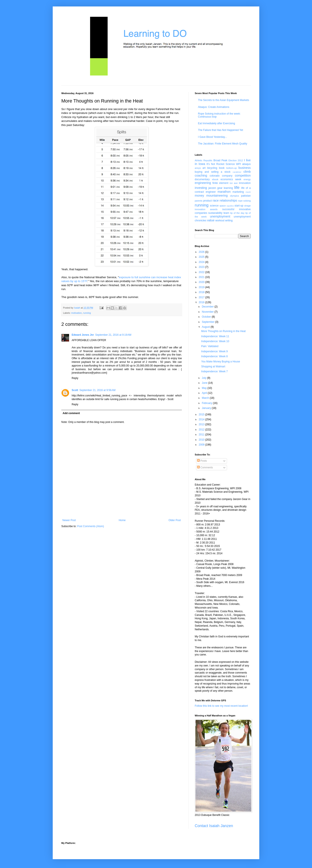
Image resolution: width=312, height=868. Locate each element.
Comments (205, 467)
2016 (202, 302)
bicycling (212, 168)
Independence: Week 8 (214, 356)
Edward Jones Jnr (83, 335)
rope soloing (244, 201)
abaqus (246, 164)
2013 (202, 424)
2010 (202, 440)
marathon (224, 192)
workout (220, 220)
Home (122, 520)
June (205, 383)
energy (247, 179)
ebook (215, 179)
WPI (239, 164)
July (205, 378)
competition (243, 175)
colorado (215, 176)
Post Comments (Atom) (90, 526)
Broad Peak (220, 160)
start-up (239, 206)
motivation (76, 313)
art (204, 168)
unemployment (220, 216)
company (227, 176)
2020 (202, 282)
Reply (75, 378)
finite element (220, 183)
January (207, 408)
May (205, 388)
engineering (203, 183)
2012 (202, 430)
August (206, 327)
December (208, 307)
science (214, 206)
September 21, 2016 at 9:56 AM (97, 390)
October (207, 317)
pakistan (246, 196)
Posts (202, 461)
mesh (248, 192)
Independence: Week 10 (215, 341)
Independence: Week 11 (215, 336)
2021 (202, 277)
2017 (202, 297)
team (226, 213)
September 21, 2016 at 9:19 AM (113, 335)
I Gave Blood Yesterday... (212, 137)
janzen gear (215, 188)
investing (201, 188)
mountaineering (217, 196)
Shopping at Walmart (213, 366)
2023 (202, 267)
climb (247, 172)
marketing (238, 192)
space (223, 206)
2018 (202, 292)
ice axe (234, 183)
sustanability (215, 213)
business (245, 168)
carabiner (237, 172)
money (199, 196)
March (206, 398)
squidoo (230, 206)
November (208, 312)
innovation (245, 183)
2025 (202, 257)
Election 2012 (236, 160)
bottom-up (232, 168)
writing (229, 220)
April (205, 393)
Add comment (71, 413)
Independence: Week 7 (214, 371)
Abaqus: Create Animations (214, 107)
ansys (198, 168)
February (207, 403)
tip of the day (237, 213)
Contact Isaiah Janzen (214, 826)
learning (228, 188)
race (216, 200)
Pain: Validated (210, 346)
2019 (202, 287)
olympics (235, 196)
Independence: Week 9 (214, 351)
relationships (228, 200)
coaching (201, 175)
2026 (202, 252)
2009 (202, 445)
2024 (202, 262)
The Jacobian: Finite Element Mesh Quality (223, 144)
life (237, 187)
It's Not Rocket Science (221, 164)
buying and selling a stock (213, 172)
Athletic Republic (204, 160)
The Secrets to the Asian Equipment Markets (223, 100)
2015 (202, 415)
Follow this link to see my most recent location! (221, 706)
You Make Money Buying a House (221, 362)
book (222, 168)
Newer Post (69, 520)
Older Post (175, 520)
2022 (202, 272)
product (207, 201)
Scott (75, 390)
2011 (202, 435)
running (87, 313)
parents (199, 201)
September (209, 322)
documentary (202, 179)
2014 (202, 419)
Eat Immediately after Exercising (216, 123)
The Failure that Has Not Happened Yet (220, 130)
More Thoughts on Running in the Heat (223, 331)
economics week (231, 179)
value (211, 220)
